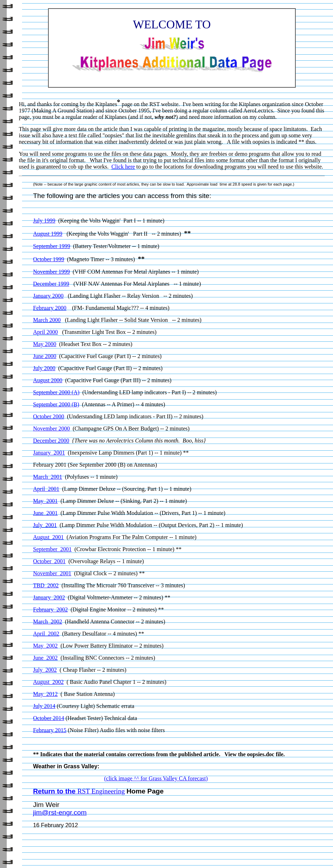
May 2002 (45, 646)
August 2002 (48, 682)
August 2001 (48, 537)
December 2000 (51, 441)
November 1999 (52, 272)
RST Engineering (101, 791)
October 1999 (49, 259)
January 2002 (49, 597)
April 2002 (46, 634)
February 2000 (50, 308)
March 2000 (47, 320)
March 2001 (48, 477)
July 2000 (44, 368)
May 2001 (45, 501)
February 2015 (50, 730)
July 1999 (44, 221)
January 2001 (49, 453)
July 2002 (45, 670)
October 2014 (49, 718)
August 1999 (48, 234)
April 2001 (46, 489)
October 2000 (49, 416)
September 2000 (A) (56, 392)
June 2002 (45, 658)
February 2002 (50, 609)
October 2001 (49, 561)
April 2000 (45, 332)
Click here (123, 167)
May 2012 (45, 694)
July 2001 (45, 525)
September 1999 (52, 246)
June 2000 (45, 356)
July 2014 (44, 706)
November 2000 (52, 428)
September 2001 (52, 549)
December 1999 (51, 284)
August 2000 (48, 380)
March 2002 (48, 622)
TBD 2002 (46, 585)
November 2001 (52, 573)
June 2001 (45, 513)
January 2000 (48, 296)
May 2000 (45, 344)
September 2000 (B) (56, 404)
